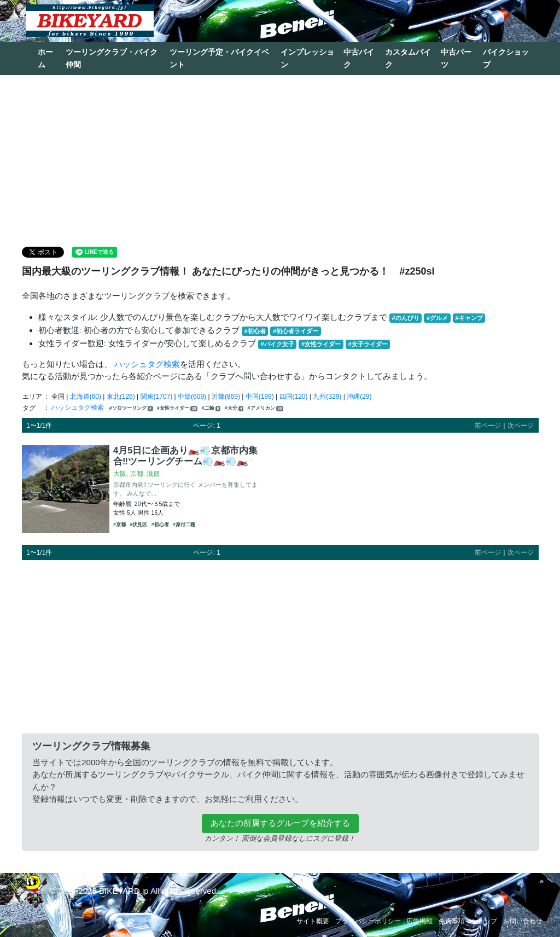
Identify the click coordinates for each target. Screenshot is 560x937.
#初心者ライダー (296, 331)
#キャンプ (469, 318)
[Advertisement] (280, 160)
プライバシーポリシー (368, 921)
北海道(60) (86, 397)
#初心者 (255, 331)
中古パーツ (456, 58)
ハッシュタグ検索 (147, 364)
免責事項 (452, 921)
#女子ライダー (367, 344)
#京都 (119, 525)
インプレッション (307, 58)
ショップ (484, 921)
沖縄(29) (359, 397)
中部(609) (192, 397)
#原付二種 (184, 525)
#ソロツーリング (131, 408)
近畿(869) (226, 397)
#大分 (234, 408)
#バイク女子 (278, 344)
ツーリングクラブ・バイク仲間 (112, 58)
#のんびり (406, 318)
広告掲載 (419, 921)
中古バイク (359, 58)
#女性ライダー (321, 344)
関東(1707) (157, 397)
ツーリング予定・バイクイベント (219, 58)
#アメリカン (266, 408)
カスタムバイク (408, 58)
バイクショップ (506, 58)
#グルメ (437, 318)
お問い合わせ (523, 921)
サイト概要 (313, 921)
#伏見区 (138, 525)
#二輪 (211, 408)
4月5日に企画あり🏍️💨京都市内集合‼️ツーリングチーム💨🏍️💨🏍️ (185, 456)
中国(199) (260, 397)
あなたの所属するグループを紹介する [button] (280, 823)
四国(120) (294, 397)
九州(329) (327, 397)
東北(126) (121, 397)
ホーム (45, 58)
